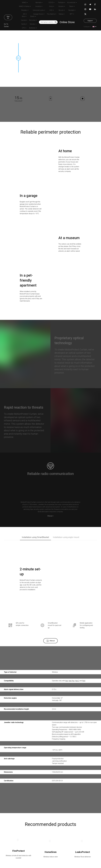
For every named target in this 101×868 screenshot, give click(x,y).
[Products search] (48, 22)
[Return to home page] (8, 7)
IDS (24, 14)
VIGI (51, 10)
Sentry (24, 24)
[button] (8, 17)
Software (87, 27)
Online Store (67, 22)
